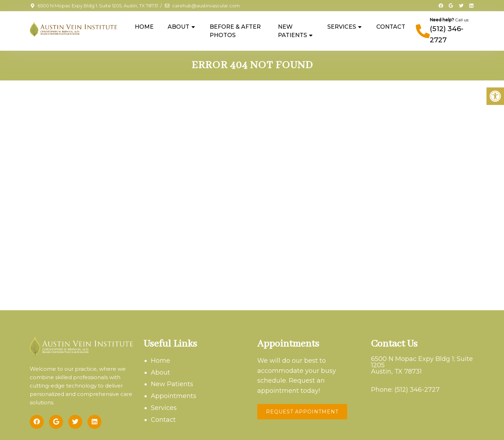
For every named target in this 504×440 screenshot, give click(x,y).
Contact (391, 27)
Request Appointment (302, 412)
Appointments (174, 396)
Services (342, 27)
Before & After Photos (235, 31)
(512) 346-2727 (417, 390)
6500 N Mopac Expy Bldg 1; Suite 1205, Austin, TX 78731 (98, 6)
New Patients (292, 31)
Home (144, 27)
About (178, 27)
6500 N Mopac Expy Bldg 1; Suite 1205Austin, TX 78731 (422, 365)
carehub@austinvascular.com (206, 6)
